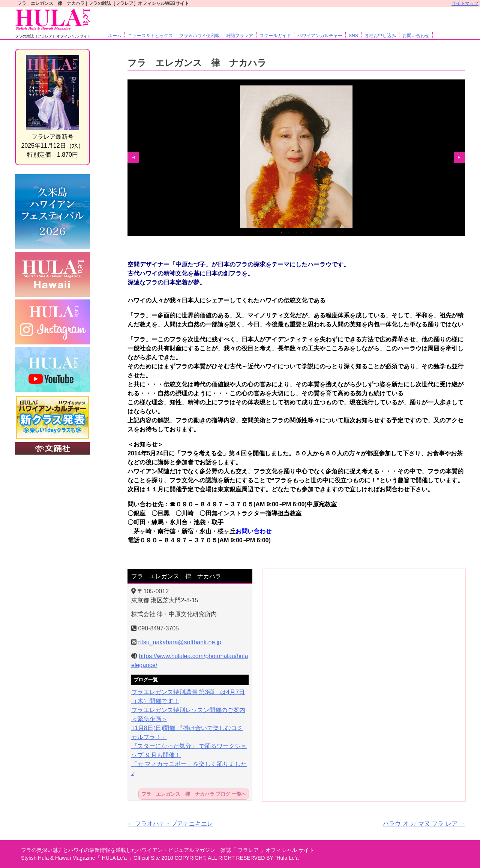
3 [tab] (296, 232)
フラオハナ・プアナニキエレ (170, 824)
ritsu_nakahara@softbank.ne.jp (180, 642)
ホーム (115, 36)
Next (459, 157)
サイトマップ (465, 3)
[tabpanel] (296, 157)
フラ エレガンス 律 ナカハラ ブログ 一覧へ (194, 794)
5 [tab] (311, 232)
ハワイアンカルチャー (320, 36)
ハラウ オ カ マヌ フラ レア (424, 824)
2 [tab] (289, 232)
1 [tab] (281, 232)
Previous (133, 157)
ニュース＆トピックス (150, 36)
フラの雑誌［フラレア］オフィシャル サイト (53, 36)
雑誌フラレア (240, 36)
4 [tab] (304, 232)
